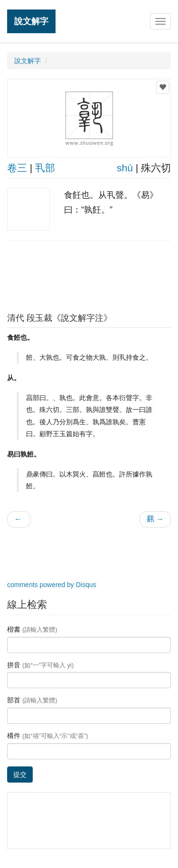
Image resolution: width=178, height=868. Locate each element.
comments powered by (52, 585)
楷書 (32, 629)
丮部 (45, 168)
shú (125, 168)
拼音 (40, 665)
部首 (32, 700)
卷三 (17, 168)
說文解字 (31, 21)
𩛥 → (155, 519)
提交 (20, 775)
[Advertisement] (89, 274)
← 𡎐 (19, 519)
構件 (48, 736)
